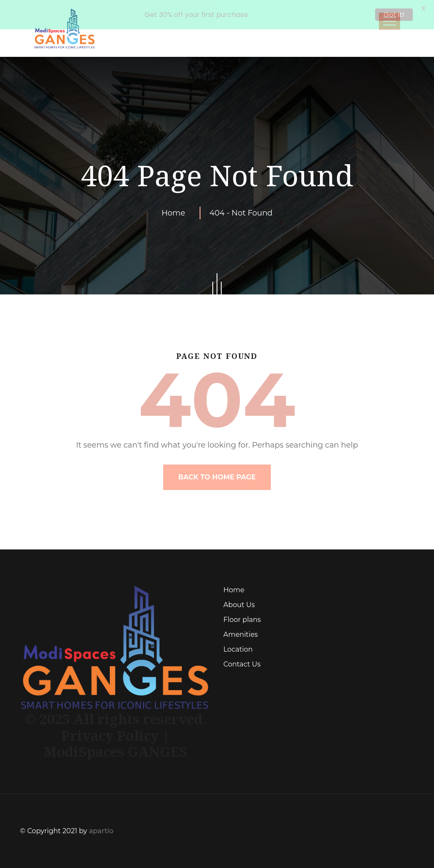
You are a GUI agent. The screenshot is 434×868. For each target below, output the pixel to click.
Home (175, 213)
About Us (239, 605)
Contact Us (242, 664)
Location (238, 649)
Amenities (241, 634)
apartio (101, 831)
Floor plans (242, 620)
